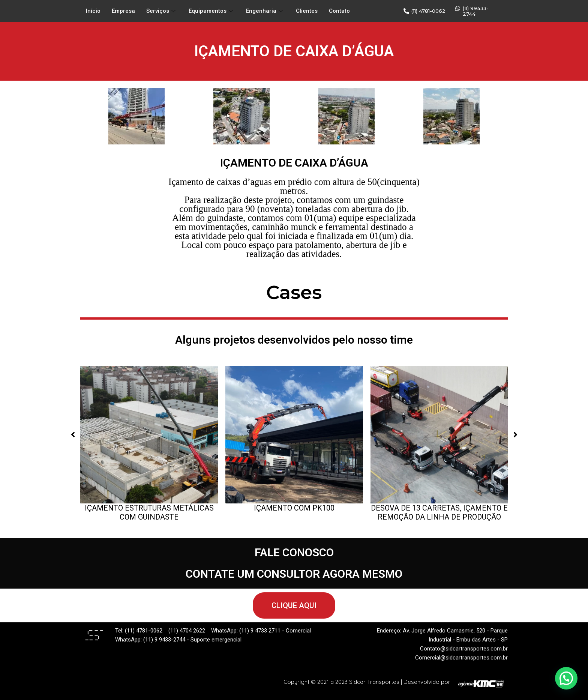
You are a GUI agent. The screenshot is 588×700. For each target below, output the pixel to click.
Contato (339, 11)
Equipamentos (212, 11)
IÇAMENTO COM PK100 (294, 508)
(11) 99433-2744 (476, 11)
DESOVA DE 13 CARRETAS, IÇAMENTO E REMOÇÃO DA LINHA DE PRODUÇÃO (439, 512)
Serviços (162, 11)
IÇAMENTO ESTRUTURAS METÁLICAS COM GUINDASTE (149, 512)
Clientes (307, 11)
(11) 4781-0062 (428, 11)
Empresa (123, 11)
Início (93, 11)
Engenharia (265, 11)
